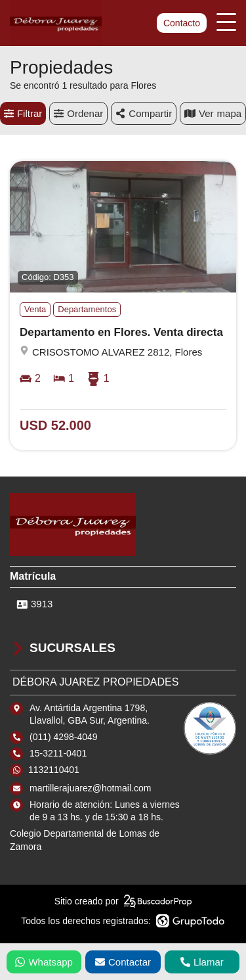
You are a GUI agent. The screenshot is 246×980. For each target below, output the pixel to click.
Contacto (182, 23)
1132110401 (54, 770)
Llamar (202, 962)
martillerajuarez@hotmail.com (90, 788)
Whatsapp (44, 962)
